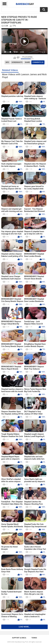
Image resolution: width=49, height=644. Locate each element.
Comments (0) (38, 62)
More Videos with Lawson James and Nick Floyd (24, 76)
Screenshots (17, 62)
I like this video (15, 58)
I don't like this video (18, 58)
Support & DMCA (19, 638)
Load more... (25, 627)
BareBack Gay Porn (22, 642)
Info (7, 62)
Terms (34, 638)
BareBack (25, 4)
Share (27, 62)
